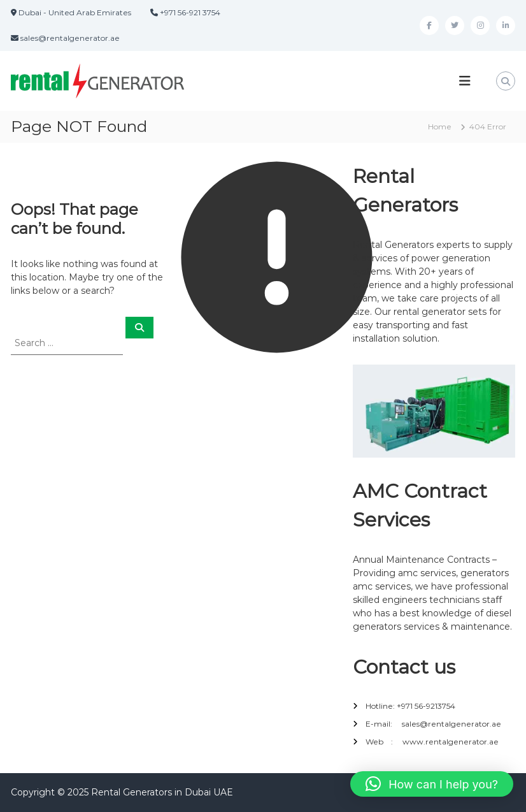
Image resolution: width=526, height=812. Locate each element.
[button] (432, 784)
